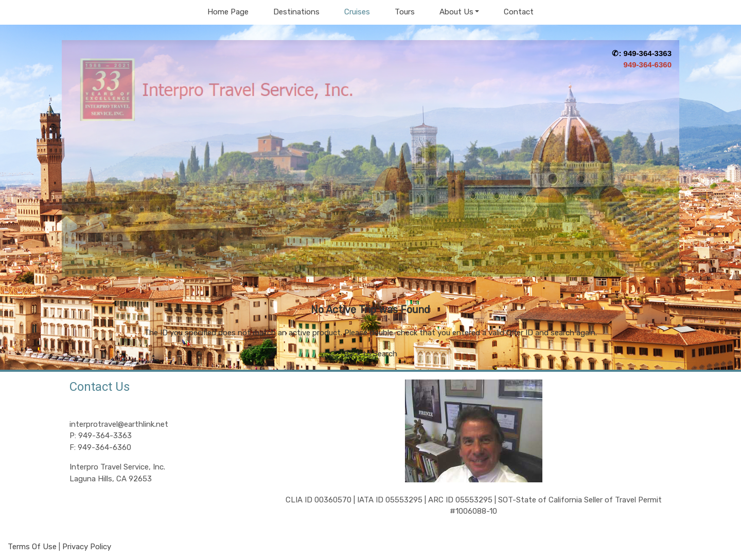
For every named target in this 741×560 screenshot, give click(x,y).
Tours (405, 12)
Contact (519, 12)
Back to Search (370, 354)
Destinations (296, 12)
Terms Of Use (32, 547)
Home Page (228, 12)
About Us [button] (456, 12)
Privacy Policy (87, 547)
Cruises (357, 12)
